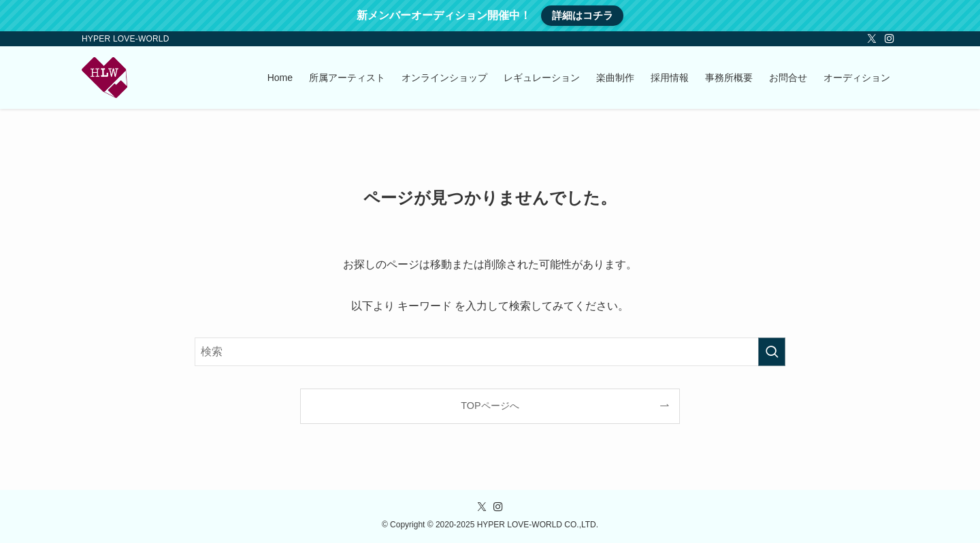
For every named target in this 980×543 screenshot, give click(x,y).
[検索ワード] (490, 352)
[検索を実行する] (772, 352)
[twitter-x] (872, 39)
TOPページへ (490, 406)
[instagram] (889, 39)
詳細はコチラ (583, 15)
